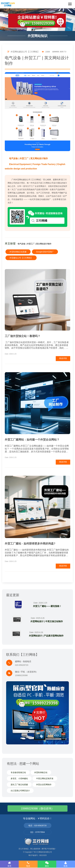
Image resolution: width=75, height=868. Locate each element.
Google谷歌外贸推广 (45, 252)
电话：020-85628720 (37, 826)
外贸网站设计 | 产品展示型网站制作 (46, 636)
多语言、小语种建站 (19, 778)
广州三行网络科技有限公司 (42, 852)
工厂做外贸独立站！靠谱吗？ (23, 336)
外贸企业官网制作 (44, 785)
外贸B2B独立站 (41, 772)
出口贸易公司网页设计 (20, 791)
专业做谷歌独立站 (18, 772)
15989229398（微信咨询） (37, 808)
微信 (47, 864)
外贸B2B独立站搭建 (18, 252)
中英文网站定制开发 (45, 778)
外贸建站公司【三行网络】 (21, 258)
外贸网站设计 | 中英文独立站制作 (47, 621)
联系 (66, 864)
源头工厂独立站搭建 (19, 785)
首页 (9, 864)
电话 (28, 864)
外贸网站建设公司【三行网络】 (23, 52)
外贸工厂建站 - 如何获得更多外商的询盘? (30, 544)
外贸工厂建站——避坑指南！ (47, 606)
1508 (46, 52)
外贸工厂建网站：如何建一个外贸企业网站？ (32, 440)
